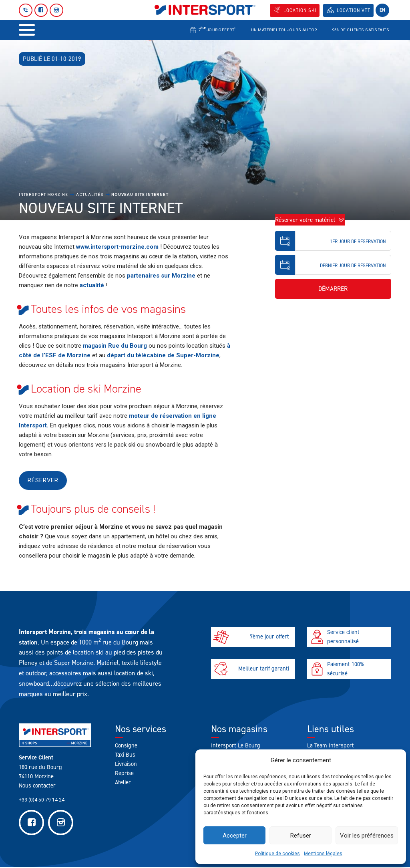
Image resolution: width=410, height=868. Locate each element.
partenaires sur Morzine (161, 276)
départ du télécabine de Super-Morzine (163, 355)
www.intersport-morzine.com (117, 247)
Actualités (90, 194)
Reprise (124, 773)
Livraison (126, 764)
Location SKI (299, 10)
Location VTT (353, 10)
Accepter (235, 836)
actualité (92, 285)
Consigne (126, 746)
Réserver (43, 481)
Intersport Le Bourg (236, 746)
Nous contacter (37, 786)
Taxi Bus (125, 755)
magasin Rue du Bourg (115, 346)
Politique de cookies (277, 854)
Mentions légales (323, 854)
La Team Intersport (331, 746)
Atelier (123, 783)
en (382, 10)
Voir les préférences (367, 836)
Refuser (301, 836)
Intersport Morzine (43, 194)
